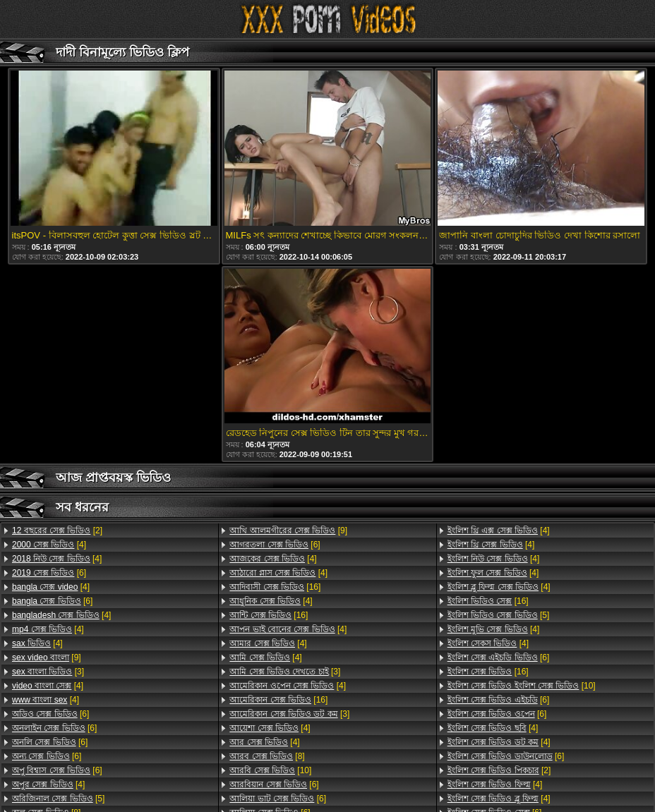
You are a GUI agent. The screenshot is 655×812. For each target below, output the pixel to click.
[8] (267, 756)
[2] (57, 531)
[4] (49, 545)
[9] (47, 658)
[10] (270, 770)
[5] (58, 799)
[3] (48, 672)
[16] (275, 587)
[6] (49, 573)
